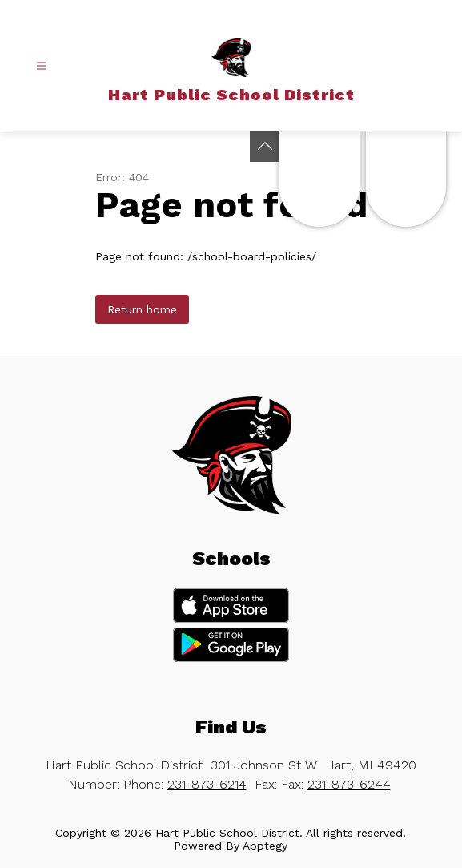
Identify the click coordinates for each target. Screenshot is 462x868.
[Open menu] (41, 66)
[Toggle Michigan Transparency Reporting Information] (265, 146)
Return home (142, 309)
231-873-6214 (207, 784)
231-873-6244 (349, 784)
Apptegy (265, 846)
